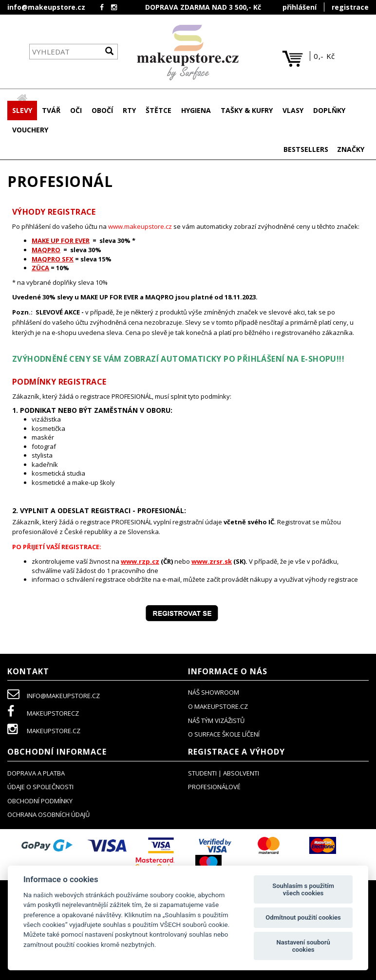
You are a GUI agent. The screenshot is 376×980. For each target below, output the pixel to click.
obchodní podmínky (40, 801)
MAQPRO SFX (53, 259)
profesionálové (214, 787)
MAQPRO (46, 250)
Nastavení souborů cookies (303, 946)
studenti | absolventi (224, 774)
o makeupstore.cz (218, 707)
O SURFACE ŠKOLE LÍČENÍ (224, 735)
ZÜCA (40, 268)
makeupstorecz (43, 714)
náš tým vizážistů (216, 721)
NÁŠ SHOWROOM (214, 693)
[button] (51, 111)
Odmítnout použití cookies (303, 917)
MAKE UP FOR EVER (61, 241)
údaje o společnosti (40, 787)
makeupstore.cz (44, 731)
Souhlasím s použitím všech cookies (303, 890)
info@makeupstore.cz (46, 7)
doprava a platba (36, 774)
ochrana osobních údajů (48, 815)
